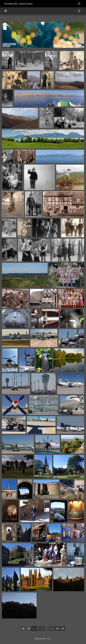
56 (52, 629)
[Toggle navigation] (79, 4)
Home (6, 11)
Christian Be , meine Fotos (18, 4)
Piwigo (48, 639)
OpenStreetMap (78, 47)
